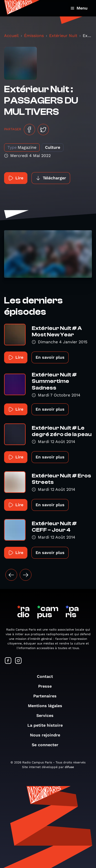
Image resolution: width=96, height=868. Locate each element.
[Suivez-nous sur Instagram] (18, 661)
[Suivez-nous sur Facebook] (8, 661)
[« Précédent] (11, 575)
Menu (79, 8)
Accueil (11, 36)
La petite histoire (48, 725)
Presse (47, 686)
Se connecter (48, 745)
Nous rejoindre (48, 735)
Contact (47, 676)
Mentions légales (48, 706)
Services (47, 715)
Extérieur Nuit (63, 36)
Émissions (34, 36)
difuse (69, 767)
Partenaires (47, 696)
